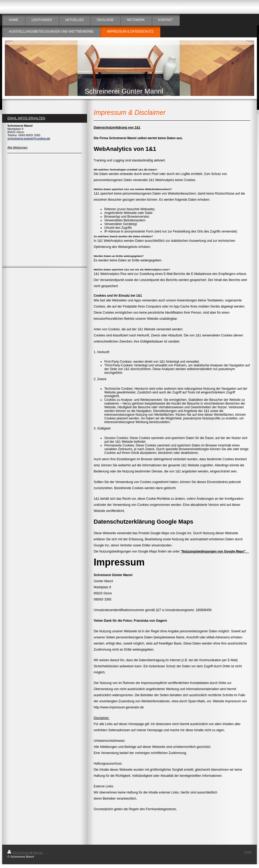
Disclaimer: (102, 718)
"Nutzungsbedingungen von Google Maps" (213, 551)
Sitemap (38, 853)
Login (248, 852)
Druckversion (19, 853)
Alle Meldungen (18, 147)
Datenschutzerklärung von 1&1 (117, 128)
